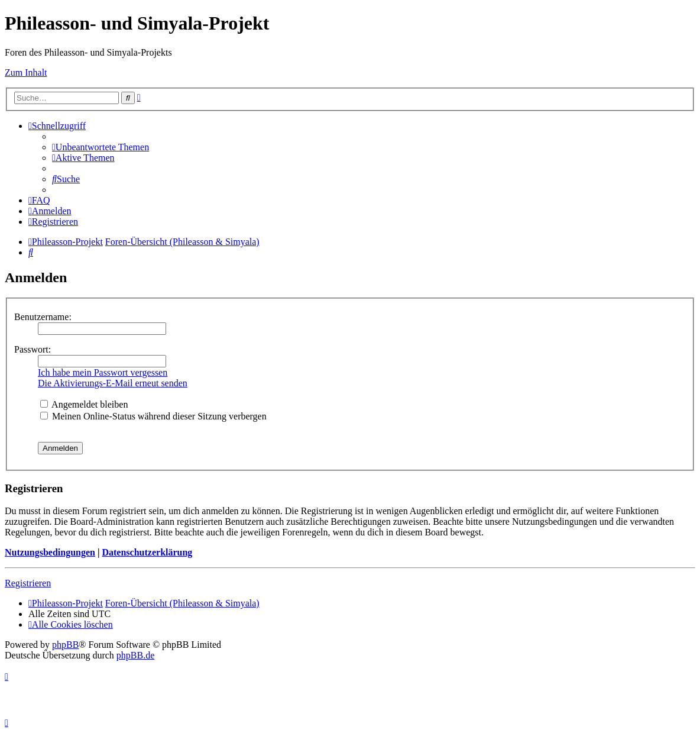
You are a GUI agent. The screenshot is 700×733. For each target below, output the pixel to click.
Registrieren (28, 583)
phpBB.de (135, 655)
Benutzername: (43, 317)
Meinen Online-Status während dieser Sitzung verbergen (153, 416)
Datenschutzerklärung (147, 552)
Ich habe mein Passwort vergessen (103, 372)
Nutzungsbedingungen (50, 552)
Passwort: (33, 349)
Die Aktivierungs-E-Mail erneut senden (113, 383)
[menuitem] (101, 147)
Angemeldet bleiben (84, 404)
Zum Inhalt (26, 72)
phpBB (65, 645)
